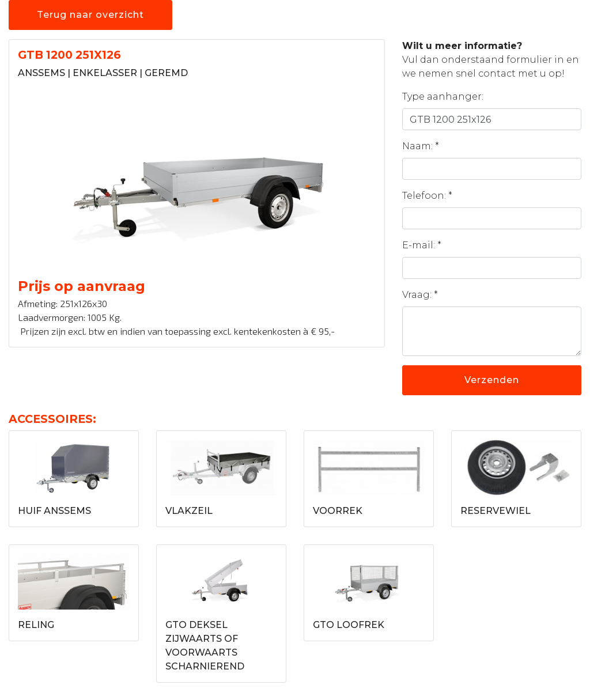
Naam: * (421, 146)
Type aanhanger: (443, 97)
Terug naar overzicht (90, 15)
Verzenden (492, 380)
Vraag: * (420, 295)
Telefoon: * (427, 196)
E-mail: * (422, 245)
